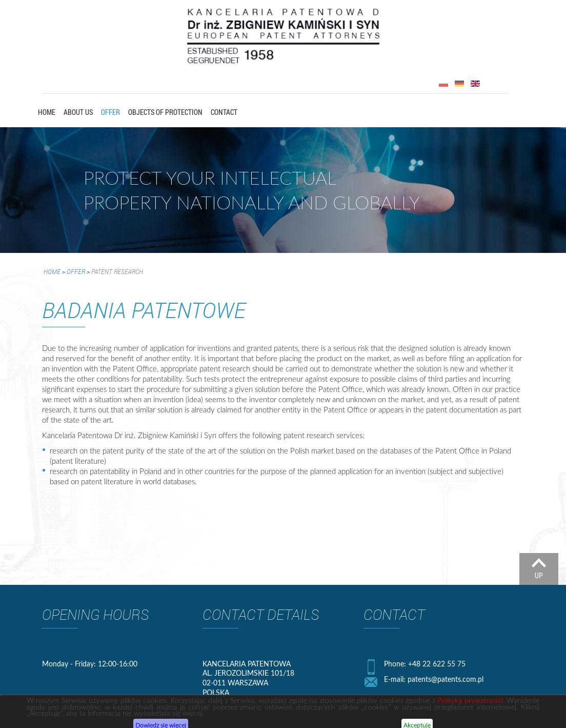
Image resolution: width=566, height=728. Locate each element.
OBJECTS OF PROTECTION (165, 112)
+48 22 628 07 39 (428, 698)
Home (47, 112)
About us (78, 112)
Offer (110, 112)
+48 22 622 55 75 (437, 664)
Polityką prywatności (470, 715)
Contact (224, 112)
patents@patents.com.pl (446, 679)
